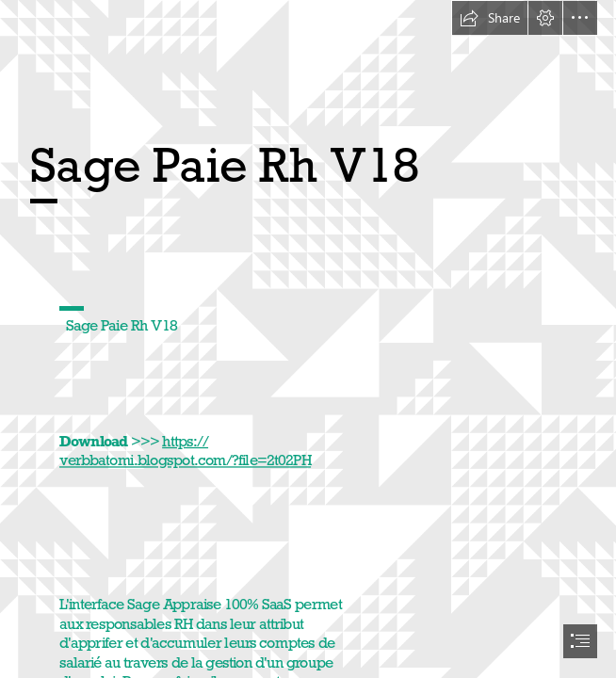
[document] (308, 339)
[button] (490, 18)
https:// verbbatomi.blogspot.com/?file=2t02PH (185, 451)
